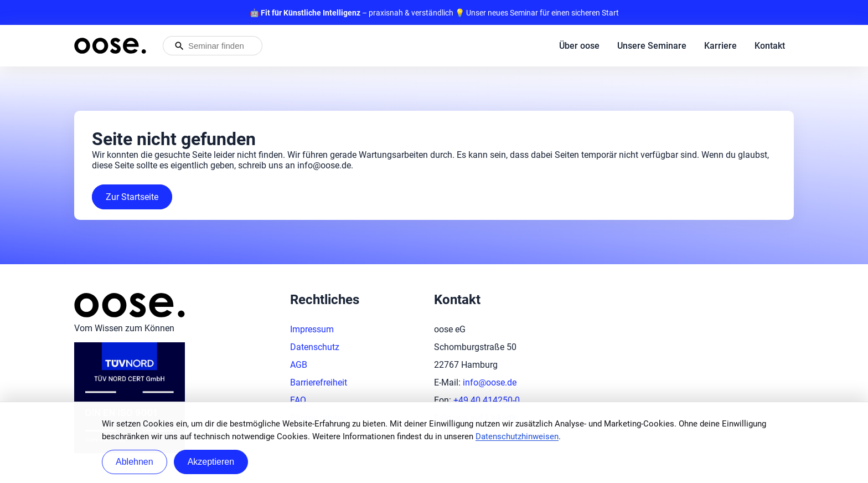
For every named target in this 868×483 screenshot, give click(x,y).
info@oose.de (490, 382)
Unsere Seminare (652, 46)
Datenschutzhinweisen (517, 436)
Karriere (720, 46)
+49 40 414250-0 (487, 400)
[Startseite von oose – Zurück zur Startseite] (110, 46)
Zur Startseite (132, 197)
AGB (299, 365)
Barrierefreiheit (319, 382)
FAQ (298, 400)
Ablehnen (135, 462)
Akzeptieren (211, 462)
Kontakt (770, 46)
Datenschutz (315, 347)
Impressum (312, 329)
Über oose (579, 46)
